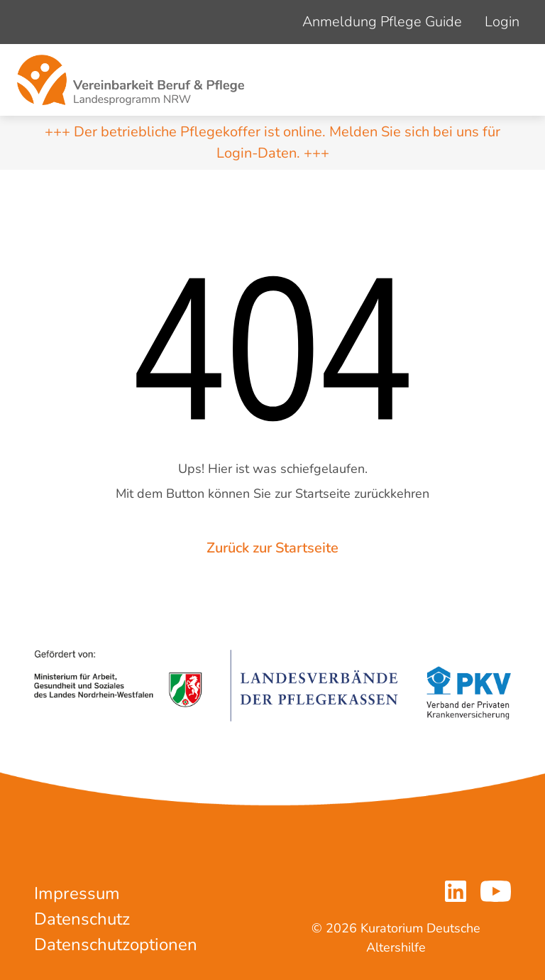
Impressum (77, 893)
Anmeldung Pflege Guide (382, 22)
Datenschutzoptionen (116, 944)
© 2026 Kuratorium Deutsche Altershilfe (396, 938)
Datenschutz (82, 919)
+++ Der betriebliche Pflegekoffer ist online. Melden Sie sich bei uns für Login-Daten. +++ (272, 142)
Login (502, 22)
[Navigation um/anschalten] (512, 80)
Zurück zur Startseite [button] (272, 548)
